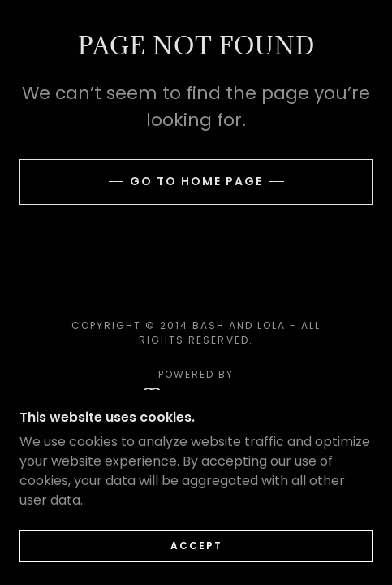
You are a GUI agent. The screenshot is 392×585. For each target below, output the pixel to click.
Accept (196, 546)
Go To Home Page (196, 181)
